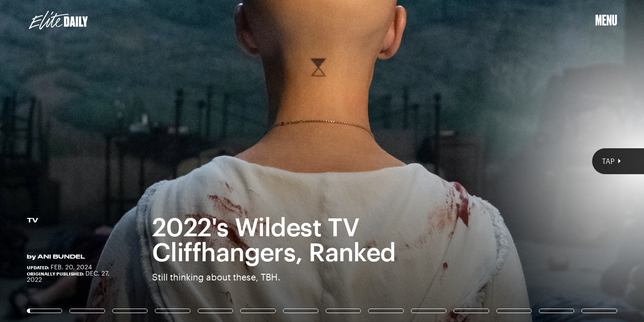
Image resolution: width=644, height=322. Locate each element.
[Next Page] (428, 161)
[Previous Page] (106, 161)
